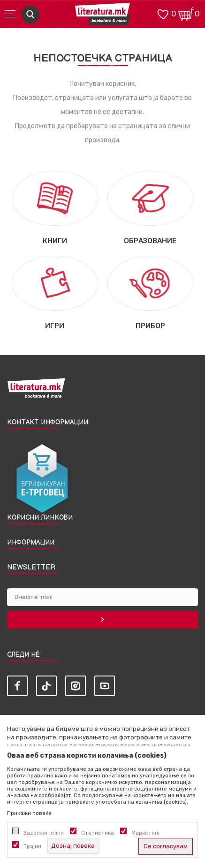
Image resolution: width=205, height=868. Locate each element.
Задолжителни (44, 833)
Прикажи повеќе (29, 813)
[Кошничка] (186, 13)
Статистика (98, 833)
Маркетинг (146, 833)
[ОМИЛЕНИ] (163, 13)
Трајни (32, 846)
